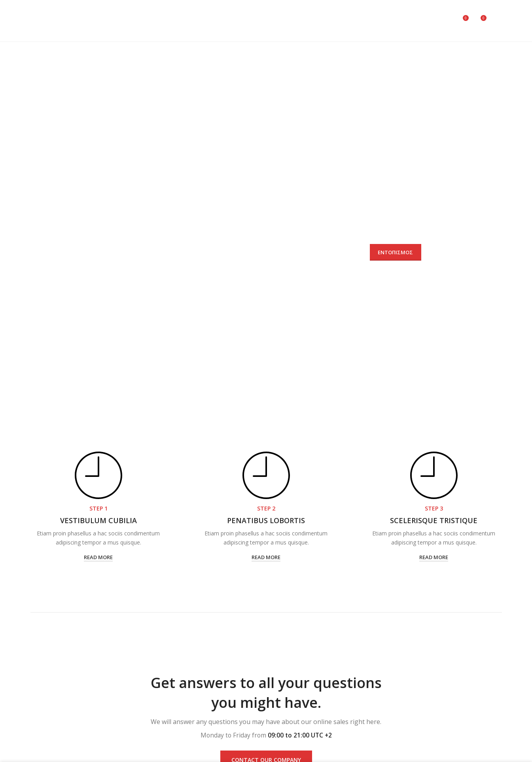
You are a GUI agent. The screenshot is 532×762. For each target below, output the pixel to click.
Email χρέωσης (259, 237)
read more (98, 557)
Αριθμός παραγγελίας (138, 237)
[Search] (446, 21)
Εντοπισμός (395, 252)
